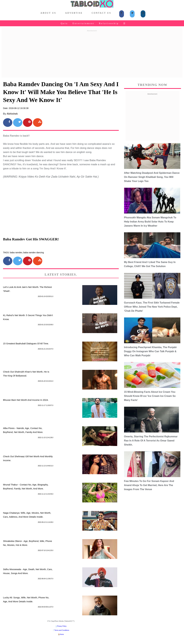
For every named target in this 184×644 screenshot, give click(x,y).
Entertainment (83, 23)
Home (62, 634)
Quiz (64, 23)
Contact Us (101, 13)
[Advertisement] (92, 54)
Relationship (109, 23)
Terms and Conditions (62, 630)
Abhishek (12, 114)
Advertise (74, 13)
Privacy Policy (62, 626)
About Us (48, 13)
